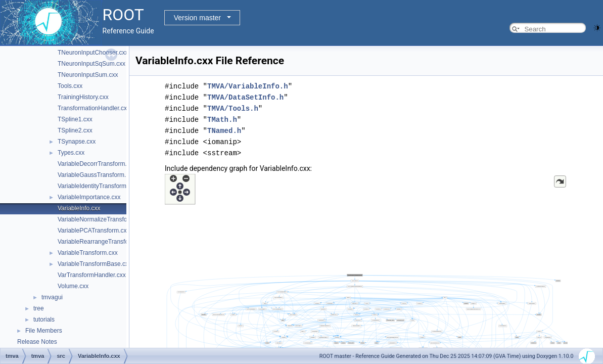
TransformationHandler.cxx (94, 108)
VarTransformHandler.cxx (92, 275)
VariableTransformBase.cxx (95, 264)
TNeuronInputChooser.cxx (93, 53)
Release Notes (37, 342)
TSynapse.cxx (77, 142)
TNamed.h (224, 131)
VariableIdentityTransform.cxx (97, 186)
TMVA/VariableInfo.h (248, 86)
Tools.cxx (70, 86)
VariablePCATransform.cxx (94, 231)
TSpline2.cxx (75, 130)
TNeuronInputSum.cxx (88, 75)
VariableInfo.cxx (79, 208)
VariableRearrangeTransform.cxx (102, 242)
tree (39, 308)
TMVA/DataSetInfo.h (245, 97)
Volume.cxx (73, 286)
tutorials (44, 320)
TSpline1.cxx (75, 119)
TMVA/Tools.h (233, 108)
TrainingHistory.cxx (83, 97)
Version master (197, 18)
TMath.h (222, 120)
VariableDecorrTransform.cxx (97, 164)
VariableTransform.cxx (88, 253)
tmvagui (52, 297)
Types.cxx (71, 153)
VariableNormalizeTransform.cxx (101, 219)
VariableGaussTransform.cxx (96, 175)
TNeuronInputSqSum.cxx (91, 64)
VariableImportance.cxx (89, 197)
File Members (44, 331)
